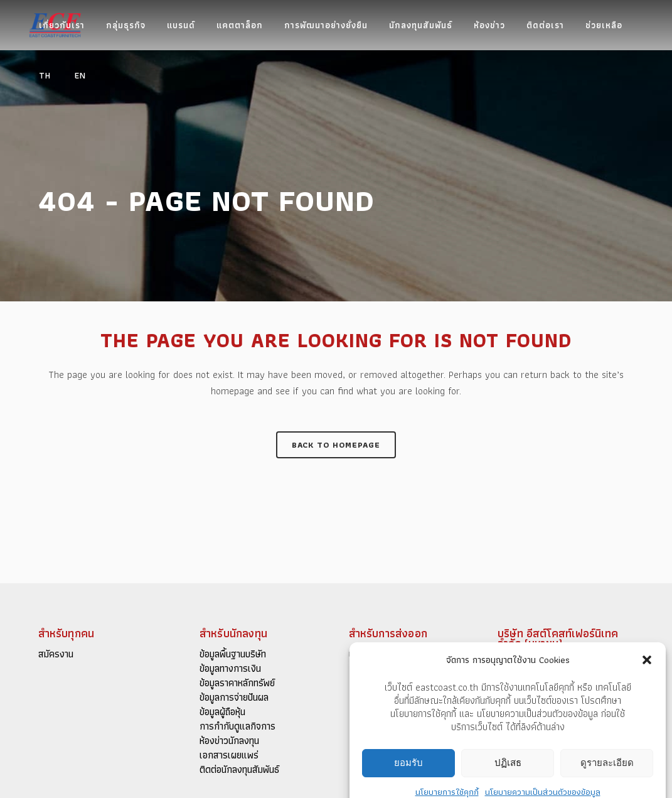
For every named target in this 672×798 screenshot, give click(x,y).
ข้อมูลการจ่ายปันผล (234, 698)
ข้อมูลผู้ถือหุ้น (222, 712)
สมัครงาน (56, 654)
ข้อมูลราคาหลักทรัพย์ (237, 683)
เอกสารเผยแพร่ (229, 755)
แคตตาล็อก (370, 654)
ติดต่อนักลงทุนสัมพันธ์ (239, 770)
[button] (647, 728)
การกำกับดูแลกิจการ (237, 726)
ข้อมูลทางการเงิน (230, 669)
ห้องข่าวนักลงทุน (229, 741)
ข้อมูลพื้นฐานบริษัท (233, 654)
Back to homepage (336, 445)
